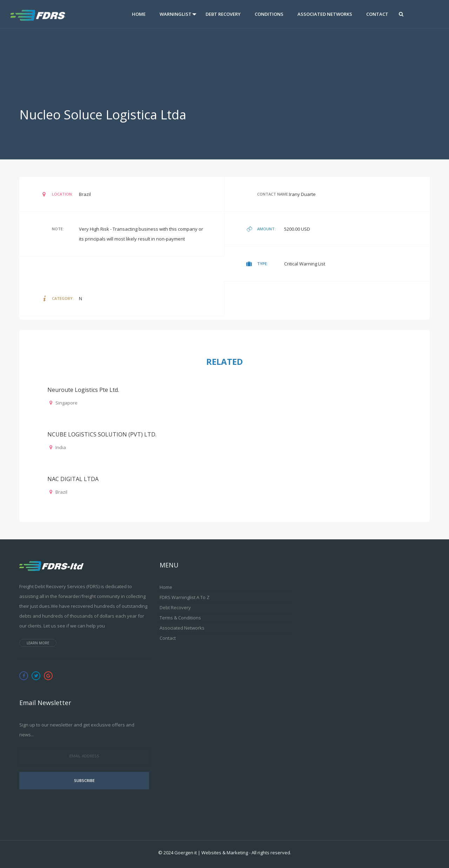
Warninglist (176, 14)
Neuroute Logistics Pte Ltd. (83, 390)
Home (139, 14)
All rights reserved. (271, 853)
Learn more (38, 643)
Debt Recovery (223, 14)
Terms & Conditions (180, 618)
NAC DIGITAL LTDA (73, 479)
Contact (377, 14)
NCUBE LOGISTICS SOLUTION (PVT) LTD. (102, 434)
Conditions (269, 14)
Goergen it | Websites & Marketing (211, 853)
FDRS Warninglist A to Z (185, 597)
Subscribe (84, 780)
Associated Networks (325, 14)
